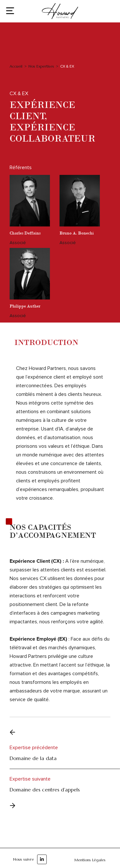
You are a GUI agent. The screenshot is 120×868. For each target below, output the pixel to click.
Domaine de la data (33, 758)
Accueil (16, 66)
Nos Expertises (41, 66)
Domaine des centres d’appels (45, 790)
